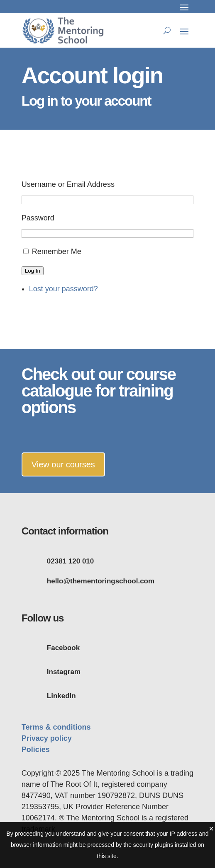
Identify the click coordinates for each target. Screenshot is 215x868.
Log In (33, 271)
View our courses (63, 464)
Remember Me (57, 251)
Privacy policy (47, 738)
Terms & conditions (56, 727)
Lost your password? (64, 289)
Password (38, 218)
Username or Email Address (68, 184)
